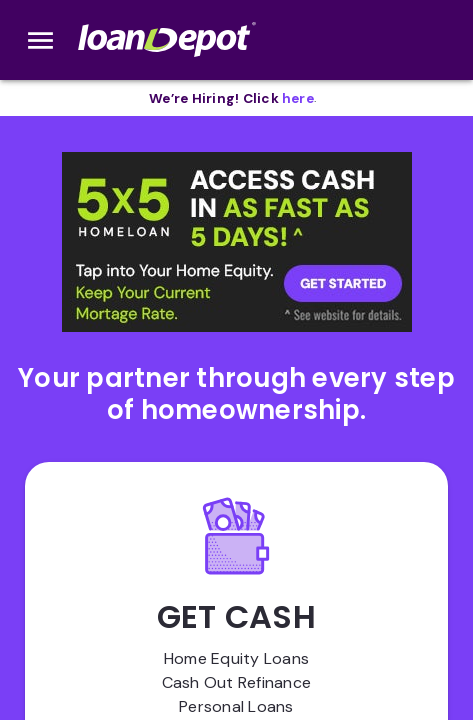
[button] (237, 242)
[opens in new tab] (298, 98)
